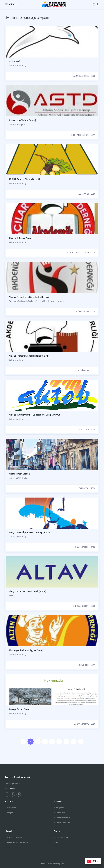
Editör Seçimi (60, 813)
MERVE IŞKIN (84, 665)
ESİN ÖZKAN (84, 488)
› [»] (81, 741)
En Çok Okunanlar (62, 823)
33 (73, 741)
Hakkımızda (10, 808)
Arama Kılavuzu (61, 837)
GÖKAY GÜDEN (83, 312)
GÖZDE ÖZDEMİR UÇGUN (78, 253)
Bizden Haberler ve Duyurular (17, 842)
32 (66, 741)
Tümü (8, 848)
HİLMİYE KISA (83, 371)
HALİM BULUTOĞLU (81, 76)
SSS (56, 842)
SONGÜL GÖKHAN (81, 547)
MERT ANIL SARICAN (80, 135)
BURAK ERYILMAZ (82, 724)
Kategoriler (59, 808)
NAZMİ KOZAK (83, 429)
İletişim (9, 813)
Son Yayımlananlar (62, 818)
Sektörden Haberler (14, 837)
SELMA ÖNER (84, 194)
